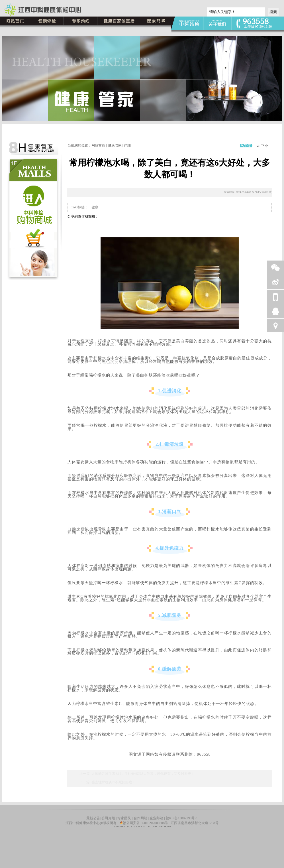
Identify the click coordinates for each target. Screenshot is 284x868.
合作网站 (140, 818)
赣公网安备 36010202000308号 (144, 823)
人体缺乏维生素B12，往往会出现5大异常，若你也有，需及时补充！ (143, 774)
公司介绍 (109, 818)
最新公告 (93, 818)
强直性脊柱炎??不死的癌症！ (114, 782)
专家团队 (124, 818)
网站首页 (98, 145)
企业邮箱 (156, 818)
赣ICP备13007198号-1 (182, 818)
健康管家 (115, 145)
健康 (94, 207)
